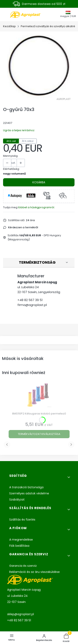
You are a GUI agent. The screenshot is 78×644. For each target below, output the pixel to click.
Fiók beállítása (19, 546)
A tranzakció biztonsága (26, 487)
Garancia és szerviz (23, 566)
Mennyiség (10, 156)
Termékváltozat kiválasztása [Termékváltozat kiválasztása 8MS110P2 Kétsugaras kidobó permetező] (39, 434)
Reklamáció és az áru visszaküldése (34, 572)
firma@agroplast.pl (32, 305)
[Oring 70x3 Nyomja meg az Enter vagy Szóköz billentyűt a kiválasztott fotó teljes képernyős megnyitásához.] (39, 66)
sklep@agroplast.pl (21, 614)
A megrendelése (21, 540)
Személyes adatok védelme (29, 493)
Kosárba (39, 182)
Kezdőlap (9, 26)
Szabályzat (17, 500)
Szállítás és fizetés (22, 520)
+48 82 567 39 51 (30, 300)
